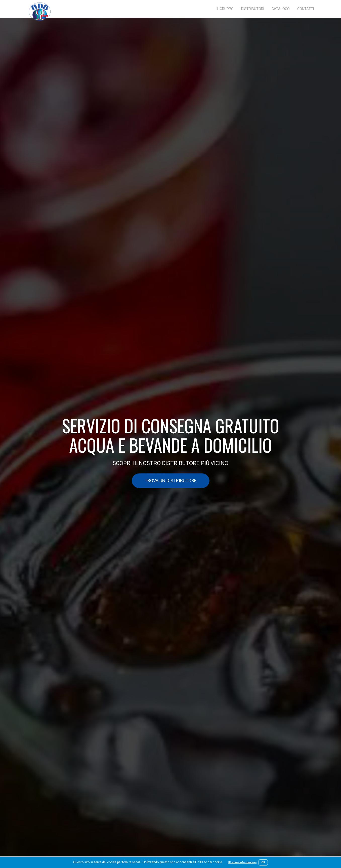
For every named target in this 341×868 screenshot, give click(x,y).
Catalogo (281, 9)
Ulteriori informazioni (242, 862)
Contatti (306, 9)
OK (263, 862)
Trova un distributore (171, 481)
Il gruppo (225, 9)
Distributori (253, 9)
